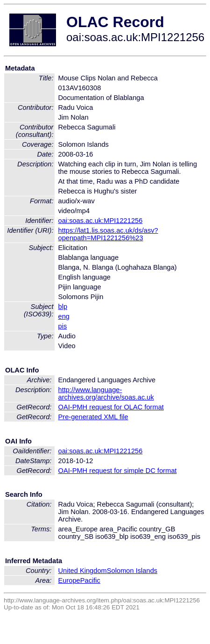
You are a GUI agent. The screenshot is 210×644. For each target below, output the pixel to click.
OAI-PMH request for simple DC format (118, 471)
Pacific (90, 580)
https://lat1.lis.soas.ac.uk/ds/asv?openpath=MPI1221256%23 (108, 234)
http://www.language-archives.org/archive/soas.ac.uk (106, 394)
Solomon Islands (132, 571)
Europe (69, 580)
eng (64, 316)
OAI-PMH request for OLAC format (111, 407)
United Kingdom (83, 571)
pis (63, 326)
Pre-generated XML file (93, 417)
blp (63, 307)
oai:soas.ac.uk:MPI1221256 (101, 221)
